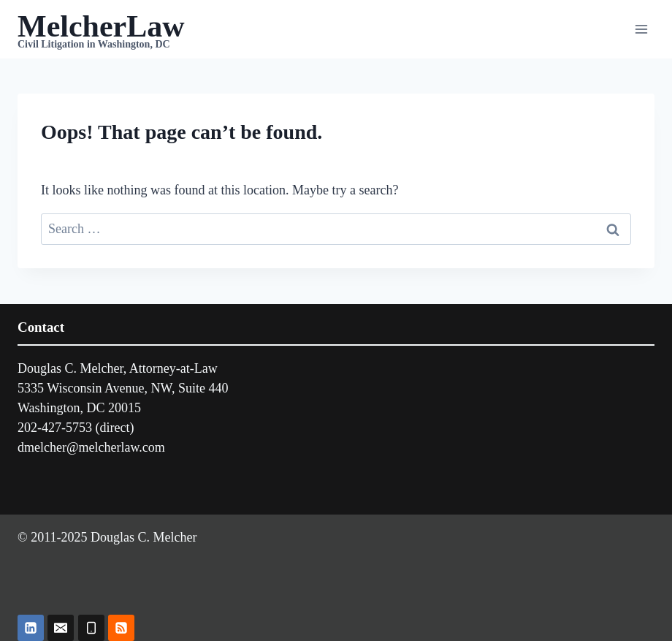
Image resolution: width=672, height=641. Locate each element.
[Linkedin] (31, 628)
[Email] (61, 628)
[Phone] (91, 628)
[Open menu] (641, 29)
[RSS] (121, 628)
